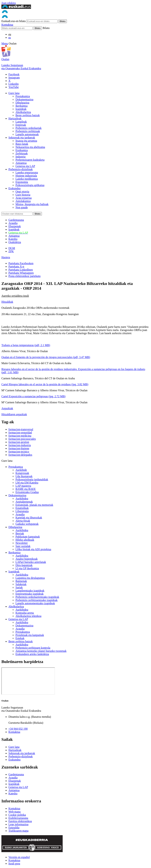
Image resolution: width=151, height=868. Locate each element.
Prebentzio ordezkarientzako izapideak (37, 597)
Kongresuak (22, 473)
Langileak (21, 122)
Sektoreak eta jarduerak (22, 138)
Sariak (19, 587)
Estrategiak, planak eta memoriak (34, 505)
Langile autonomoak (27, 134)
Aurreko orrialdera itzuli (15, 296)
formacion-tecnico (19, 452)
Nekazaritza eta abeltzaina (30, 147)
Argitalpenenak (24, 502)
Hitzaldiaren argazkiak (14, 414)
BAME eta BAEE (26, 489)
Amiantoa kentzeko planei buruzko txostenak (41, 651)
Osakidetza (15, 242)
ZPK (11, 251)
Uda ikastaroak (24, 476)
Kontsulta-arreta (25, 613)
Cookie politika (17, 815)
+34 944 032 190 (18, 729)
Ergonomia (22, 182)
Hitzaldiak (7, 302)
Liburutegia (22, 511)
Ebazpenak (15, 226)
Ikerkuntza (21, 106)
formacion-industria (20, 445)
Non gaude (22, 207)
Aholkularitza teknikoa (28, 616)
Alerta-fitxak (23, 521)
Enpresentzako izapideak (29, 594)
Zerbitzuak (22, 153)
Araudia (13, 223)
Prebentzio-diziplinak (21, 169)
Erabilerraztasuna (18, 818)
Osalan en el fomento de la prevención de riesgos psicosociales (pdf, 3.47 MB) (46, 357)
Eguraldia (14, 828)
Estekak (20, 638)
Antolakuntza (23, 201)
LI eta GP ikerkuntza (27, 568)
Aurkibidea (22, 498)
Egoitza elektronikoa (20, 821)
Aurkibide (21, 470)
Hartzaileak (15, 118)
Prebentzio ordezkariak (29, 128)
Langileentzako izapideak (30, 591)
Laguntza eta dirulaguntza (30, 578)
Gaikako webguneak (27, 524)
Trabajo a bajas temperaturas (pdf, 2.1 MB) (26, 345)
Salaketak (21, 584)
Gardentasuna (16, 220)
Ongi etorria (22, 192)
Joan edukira (9, 3)
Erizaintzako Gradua (27, 492)
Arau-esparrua (24, 198)
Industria (21, 157)
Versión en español (19, 857)
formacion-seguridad (20, 433)
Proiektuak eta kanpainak (30, 635)
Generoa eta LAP (25, 166)
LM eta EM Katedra (27, 483)
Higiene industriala (26, 176)
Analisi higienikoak (27, 559)
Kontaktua (7, 25)
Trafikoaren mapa (18, 831)
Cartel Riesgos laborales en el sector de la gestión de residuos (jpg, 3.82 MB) (45, 384)
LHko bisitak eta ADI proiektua (33, 549)
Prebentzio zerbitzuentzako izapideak (37, 600)
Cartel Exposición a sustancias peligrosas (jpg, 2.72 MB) (33, 396)
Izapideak (21, 109)
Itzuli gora (14, 864)
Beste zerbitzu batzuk (28, 115)
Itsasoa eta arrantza (26, 141)
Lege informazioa (18, 824)
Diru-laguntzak (24, 565)
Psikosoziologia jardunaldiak (32, 479)
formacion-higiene (19, 448)
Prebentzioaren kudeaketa (30, 160)
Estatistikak (22, 508)
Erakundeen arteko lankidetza (32, 654)
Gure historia (23, 195)
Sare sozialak (23, 546)
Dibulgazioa (22, 103)
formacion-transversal (21, 429)
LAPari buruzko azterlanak (31, 562)
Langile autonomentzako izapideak (35, 603)
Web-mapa (15, 812)
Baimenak (21, 581)
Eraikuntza (22, 150)
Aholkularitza (23, 112)
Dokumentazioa (24, 99)
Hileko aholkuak (25, 540)
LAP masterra (23, 486)
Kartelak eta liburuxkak (29, 518)
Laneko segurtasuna (27, 172)
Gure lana (14, 93)
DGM (12, 248)
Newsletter (22, 543)
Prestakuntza (23, 96)
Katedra (13, 239)
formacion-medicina (20, 436)
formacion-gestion (19, 442)
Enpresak (21, 125)
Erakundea (14, 188)
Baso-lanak (22, 144)
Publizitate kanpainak (28, 537)
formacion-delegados (20, 455)
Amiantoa (21, 163)
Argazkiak (7, 408)
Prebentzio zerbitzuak (28, 131)
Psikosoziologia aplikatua (30, 185)
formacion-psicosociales (22, 439)
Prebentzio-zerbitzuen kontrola (33, 648)
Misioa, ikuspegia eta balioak (32, 204)
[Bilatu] (17, 28)
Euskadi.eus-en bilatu (14, 21)
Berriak (20, 533)
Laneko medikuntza (27, 179)
